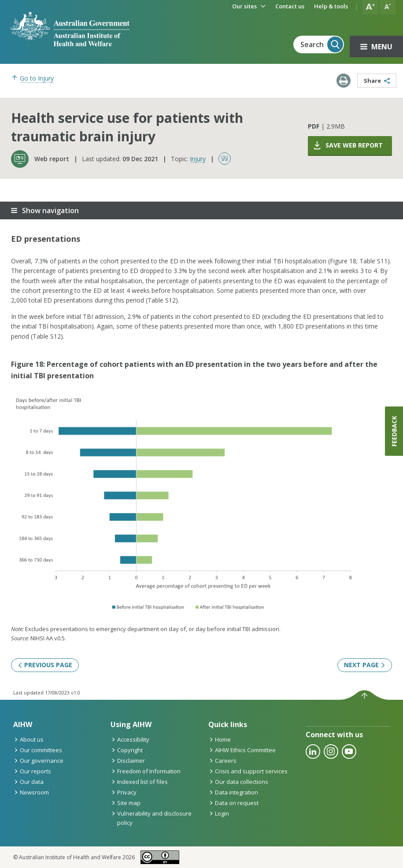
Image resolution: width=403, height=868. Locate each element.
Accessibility (130, 739)
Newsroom (31, 792)
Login (219, 813)
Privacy (124, 792)
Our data (28, 782)
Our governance (38, 761)
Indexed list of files (139, 782)
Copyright (127, 750)
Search (322, 44)
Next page (365, 665)
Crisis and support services (248, 771)
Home (220, 739)
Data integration (233, 792)
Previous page (45, 665)
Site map (126, 803)
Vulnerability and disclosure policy (151, 818)
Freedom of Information (146, 771)
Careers (222, 761)
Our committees (38, 750)
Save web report (348, 145)
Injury (198, 159)
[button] (370, 7)
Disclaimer (128, 761)
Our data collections (238, 782)
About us (28, 739)
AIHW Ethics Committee (242, 750)
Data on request (233, 803)
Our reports (32, 771)
